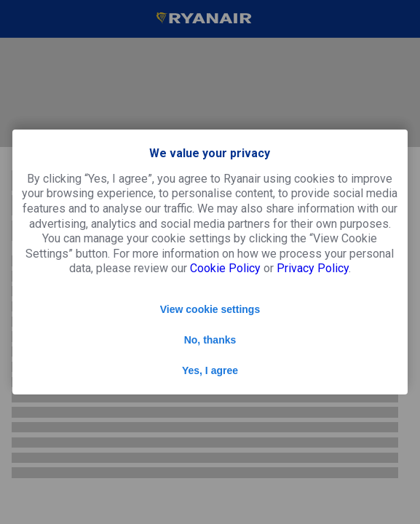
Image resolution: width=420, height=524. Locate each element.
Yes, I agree (210, 370)
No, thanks (210, 340)
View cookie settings (210, 309)
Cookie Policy (225, 268)
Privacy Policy (313, 268)
